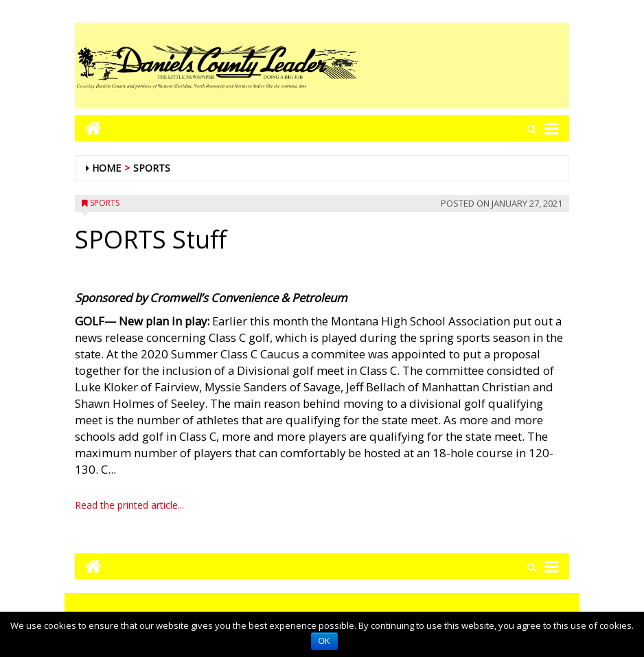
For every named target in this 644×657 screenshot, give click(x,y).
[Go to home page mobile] (88, 128)
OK (324, 641)
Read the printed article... (129, 505)
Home (106, 168)
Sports (152, 168)
